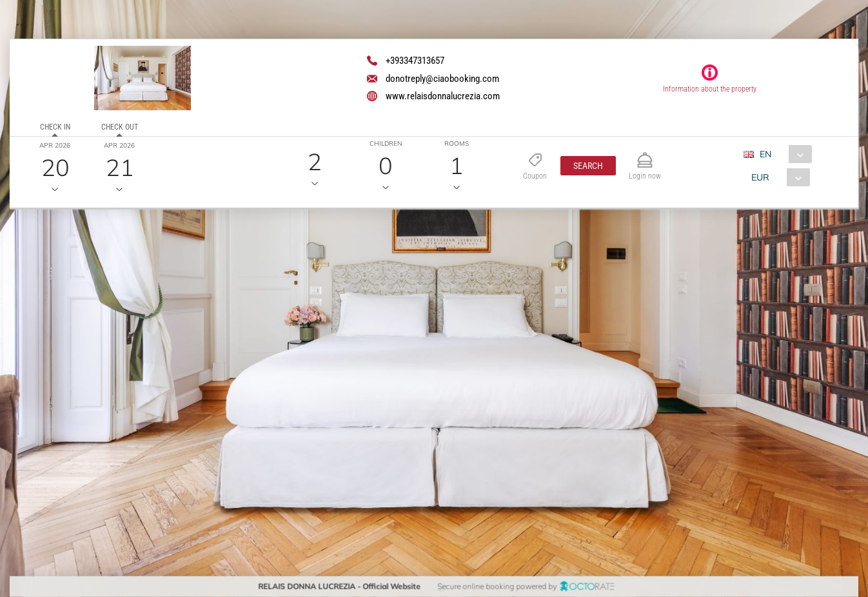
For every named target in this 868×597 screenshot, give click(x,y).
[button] (588, 166)
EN (765, 154)
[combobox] (782, 154)
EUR (760, 177)
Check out (119, 127)
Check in (54, 127)
